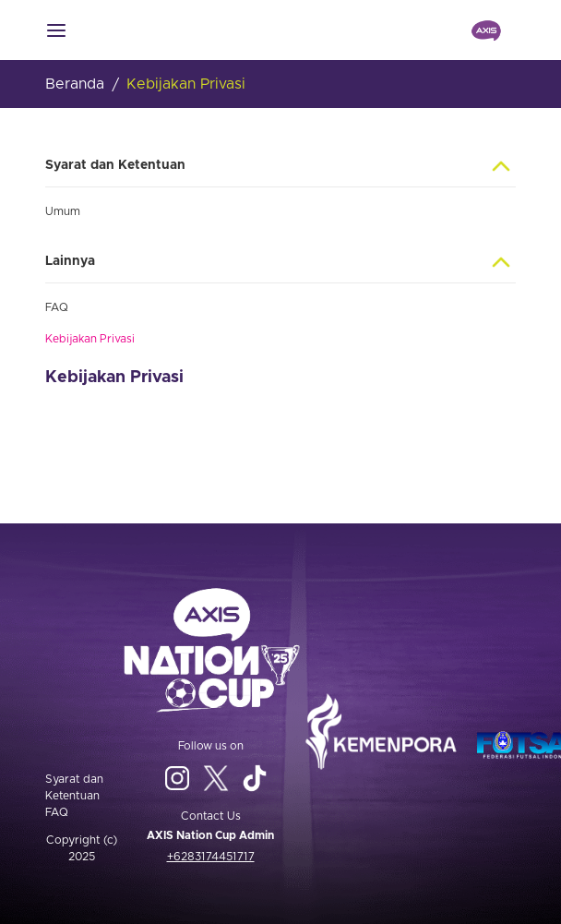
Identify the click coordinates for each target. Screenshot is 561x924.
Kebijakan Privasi (186, 84)
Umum (63, 210)
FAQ (57, 306)
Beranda (75, 84)
